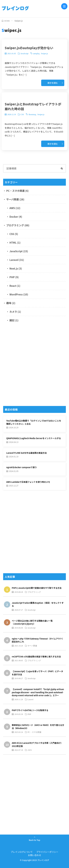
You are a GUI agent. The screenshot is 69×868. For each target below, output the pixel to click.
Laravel (14, 260)
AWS (12, 208)
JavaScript (25, 53)
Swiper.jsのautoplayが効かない (29, 48)
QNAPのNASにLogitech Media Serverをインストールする (34, 438)
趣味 (9, 303)
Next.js (14, 268)
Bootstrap (32, 114)
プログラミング (15, 225)
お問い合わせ (35, 855)
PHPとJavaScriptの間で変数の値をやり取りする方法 (37, 588)
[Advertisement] (34, 365)
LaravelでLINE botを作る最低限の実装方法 (26, 453)
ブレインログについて (22, 852)
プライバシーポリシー (47, 852)
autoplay (36, 53)
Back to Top (34, 840)
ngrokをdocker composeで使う (22, 467)
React (13, 286)
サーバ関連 (13, 199)
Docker (14, 217)
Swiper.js (44, 53)
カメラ (13, 312)
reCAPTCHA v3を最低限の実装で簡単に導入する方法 (36, 657)
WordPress (16, 294)
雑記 (12, 320)
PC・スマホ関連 (15, 191)
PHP (12, 277)
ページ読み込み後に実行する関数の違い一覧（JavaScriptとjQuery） (32, 622)
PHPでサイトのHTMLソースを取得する (30, 710)
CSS (22, 114)
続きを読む (53, 83)
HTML (13, 242)
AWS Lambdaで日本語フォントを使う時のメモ (28, 482)
